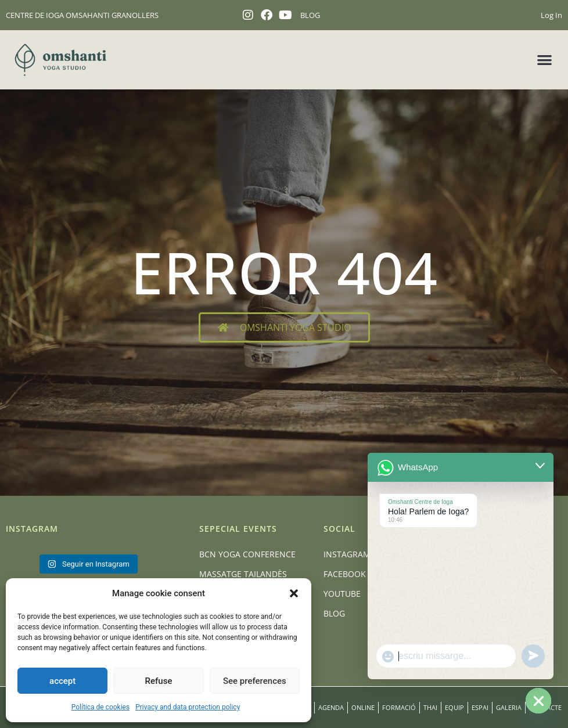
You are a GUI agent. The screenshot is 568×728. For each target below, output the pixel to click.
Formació (399, 707)
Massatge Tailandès (243, 574)
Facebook (345, 574)
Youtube (342, 594)
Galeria (509, 707)
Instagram (347, 554)
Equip (454, 707)
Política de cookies (101, 707)
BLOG (310, 15)
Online (363, 707)
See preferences (255, 681)
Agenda (331, 707)
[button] (294, 593)
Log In (551, 15)
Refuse (159, 681)
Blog (334, 613)
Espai (480, 707)
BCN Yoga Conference (247, 554)
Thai (430, 707)
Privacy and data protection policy (188, 707)
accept (62, 681)
